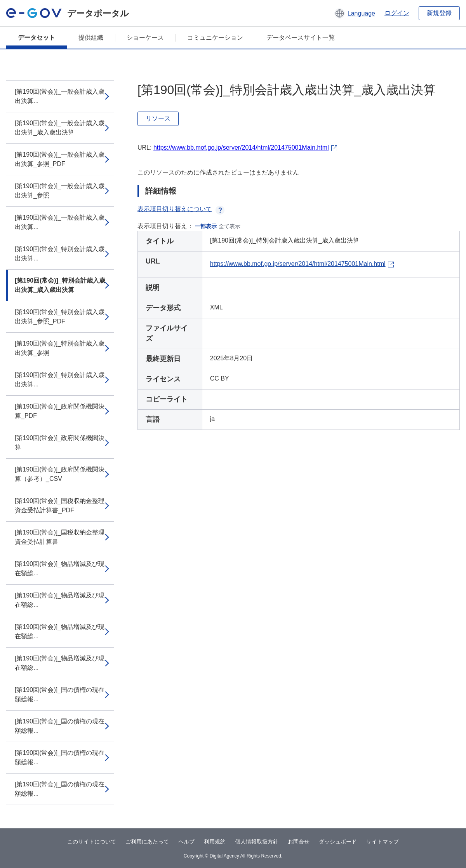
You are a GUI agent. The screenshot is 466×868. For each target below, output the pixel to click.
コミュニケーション (215, 38)
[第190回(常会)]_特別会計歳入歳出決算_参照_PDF (60, 317)
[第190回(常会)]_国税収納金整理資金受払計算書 (60, 537)
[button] (355, 13)
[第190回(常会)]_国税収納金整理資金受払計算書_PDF (60, 506)
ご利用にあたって (147, 842)
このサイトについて (92, 842)
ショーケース (145, 38)
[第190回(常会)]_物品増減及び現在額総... (60, 568)
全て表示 (230, 226)
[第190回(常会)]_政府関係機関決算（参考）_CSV (60, 474)
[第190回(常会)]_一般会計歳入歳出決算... (60, 96)
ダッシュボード (338, 842)
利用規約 (215, 842)
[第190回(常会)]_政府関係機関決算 (60, 443)
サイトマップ (383, 842)
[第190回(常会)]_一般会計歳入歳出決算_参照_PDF (60, 159)
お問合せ (299, 842)
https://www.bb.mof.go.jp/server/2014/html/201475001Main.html (241, 148)
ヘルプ (186, 842)
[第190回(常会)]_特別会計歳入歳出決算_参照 (60, 348)
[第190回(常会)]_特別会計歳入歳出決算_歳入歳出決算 (60, 285)
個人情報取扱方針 (257, 842)
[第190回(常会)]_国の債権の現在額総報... (60, 694)
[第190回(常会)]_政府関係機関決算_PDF (60, 411)
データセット (37, 38)
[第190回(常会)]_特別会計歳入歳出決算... (60, 254)
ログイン (397, 13)
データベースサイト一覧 (301, 38)
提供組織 (91, 38)
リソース (158, 118)
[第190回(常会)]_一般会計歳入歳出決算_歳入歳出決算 (60, 128)
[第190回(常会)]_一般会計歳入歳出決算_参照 (60, 191)
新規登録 (439, 13)
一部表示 (206, 226)
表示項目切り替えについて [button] (181, 209)
